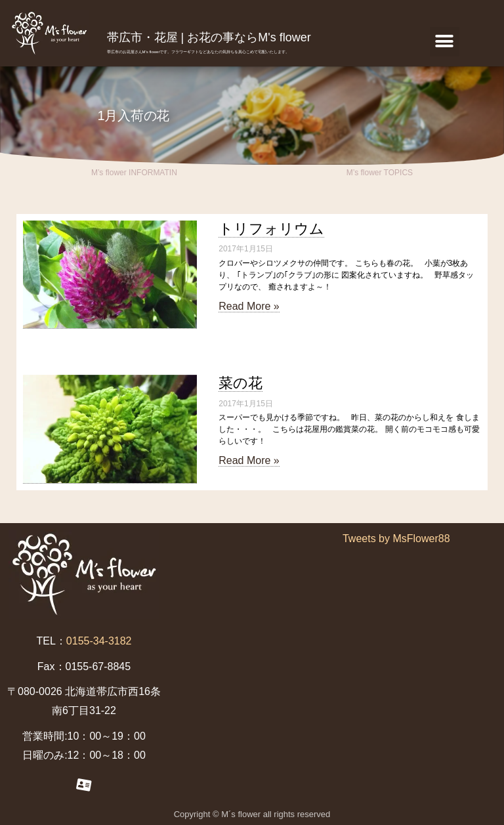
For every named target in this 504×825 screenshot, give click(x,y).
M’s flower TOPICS (380, 173)
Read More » (249, 306)
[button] (445, 42)
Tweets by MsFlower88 (396, 539)
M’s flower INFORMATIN (134, 173)
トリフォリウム (271, 229)
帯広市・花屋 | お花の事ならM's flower (209, 37)
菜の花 (241, 383)
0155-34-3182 (99, 641)
